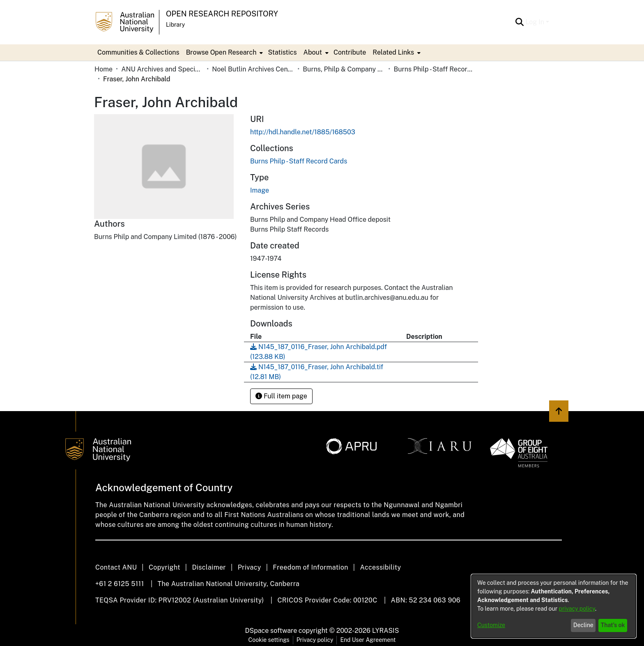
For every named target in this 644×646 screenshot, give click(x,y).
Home (103, 69)
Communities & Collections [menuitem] (138, 52)
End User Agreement (368, 640)
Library (175, 25)
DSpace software (271, 631)
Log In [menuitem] (535, 22)
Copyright (164, 567)
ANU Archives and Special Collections (162, 69)
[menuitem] (224, 53)
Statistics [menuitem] (282, 52)
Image (260, 190)
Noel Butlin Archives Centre (253, 69)
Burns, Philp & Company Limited (344, 69)
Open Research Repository (222, 14)
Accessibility (380, 567)
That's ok (613, 625)
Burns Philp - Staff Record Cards (435, 69)
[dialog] (554, 606)
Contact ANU (116, 567)
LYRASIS (385, 631)
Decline (583, 625)
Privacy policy (315, 640)
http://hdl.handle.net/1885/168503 (303, 132)
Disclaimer (209, 567)
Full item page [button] (281, 396)
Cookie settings (269, 640)
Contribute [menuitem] (350, 52)
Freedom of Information (310, 567)
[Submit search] (519, 22)
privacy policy (577, 609)
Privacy (250, 567)
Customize (491, 625)
